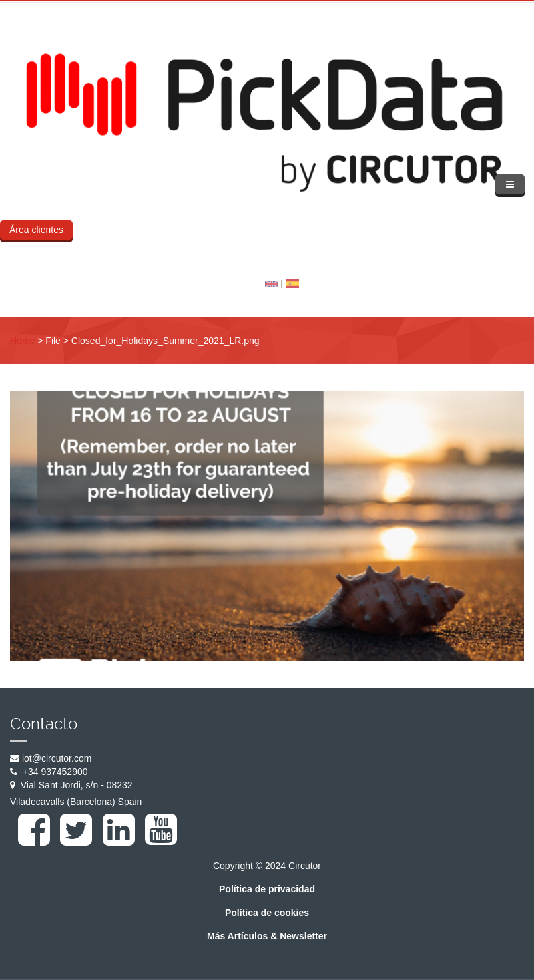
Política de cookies (267, 913)
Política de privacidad (267, 889)
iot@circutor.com (57, 758)
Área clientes (36, 230)
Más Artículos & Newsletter (267, 936)
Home (22, 341)
